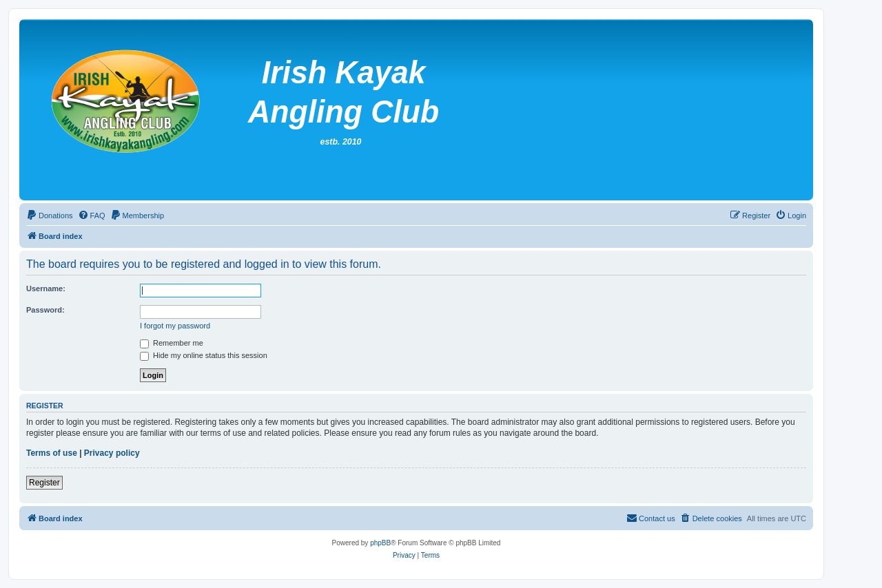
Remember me (172, 343)
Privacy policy (112, 453)
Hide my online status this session (204, 355)
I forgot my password (175, 326)
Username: (46, 288)
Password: (45, 310)
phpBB (380, 543)
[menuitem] (50, 216)
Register (44, 483)
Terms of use (52, 453)
